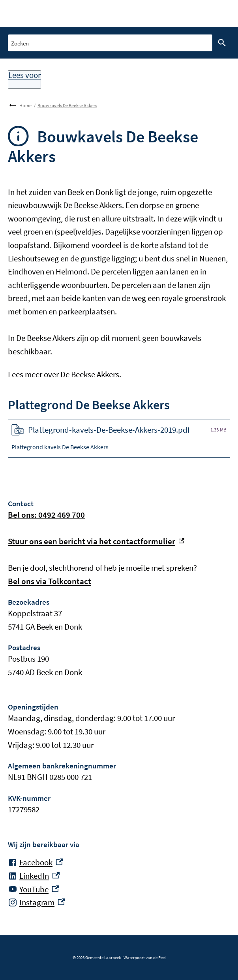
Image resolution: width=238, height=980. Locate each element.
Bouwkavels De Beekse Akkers (67, 105)
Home (25, 105)
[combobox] (110, 43)
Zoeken (220, 43)
